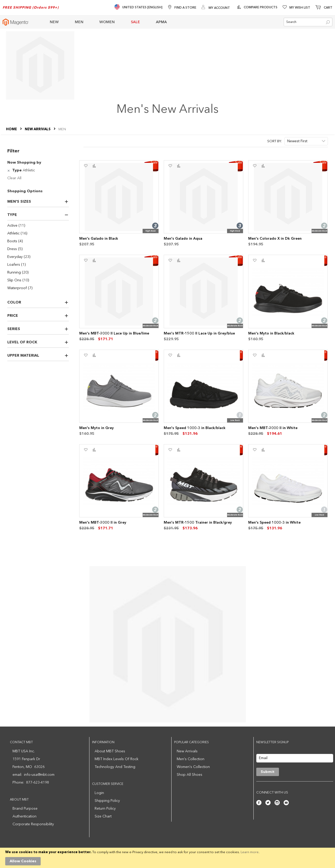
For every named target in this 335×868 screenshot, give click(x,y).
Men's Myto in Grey (96, 428)
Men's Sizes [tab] (19, 202)
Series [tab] (14, 329)
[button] (86, 166)
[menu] (154, 22)
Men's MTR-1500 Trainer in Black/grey (198, 523)
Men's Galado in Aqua (183, 239)
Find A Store (185, 8)
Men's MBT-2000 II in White (273, 428)
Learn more (250, 852)
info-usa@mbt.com (39, 775)
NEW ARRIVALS (38, 130)
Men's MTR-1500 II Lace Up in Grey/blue (199, 333)
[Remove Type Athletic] (9, 170)
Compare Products (260, 8)
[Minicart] (324, 8)
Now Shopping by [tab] (24, 163)
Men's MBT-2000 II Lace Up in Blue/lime (114, 333)
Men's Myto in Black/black (271, 333)
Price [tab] (13, 316)
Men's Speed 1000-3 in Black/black (195, 428)
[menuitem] (58, 22)
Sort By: (275, 141)
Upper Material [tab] (23, 356)
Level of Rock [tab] (22, 342)
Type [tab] (12, 215)
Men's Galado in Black (99, 239)
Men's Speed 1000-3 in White (274, 523)
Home (12, 130)
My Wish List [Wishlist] (300, 8)
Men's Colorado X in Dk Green (275, 239)
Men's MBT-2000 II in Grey (103, 523)
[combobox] (308, 22)
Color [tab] (14, 302)
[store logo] (16, 22)
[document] (167, 858)
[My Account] (216, 8)
